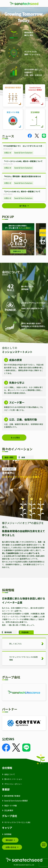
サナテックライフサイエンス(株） (18, 822)
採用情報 (8, 834)
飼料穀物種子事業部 (12, 796)
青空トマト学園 (11, 806)
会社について (10, 774)
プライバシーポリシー (13, 784)
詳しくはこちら (15, 644)
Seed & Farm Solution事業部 (16, 801)
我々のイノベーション (13, 779)
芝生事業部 (9, 810)
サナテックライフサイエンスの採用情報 (23, 658)
